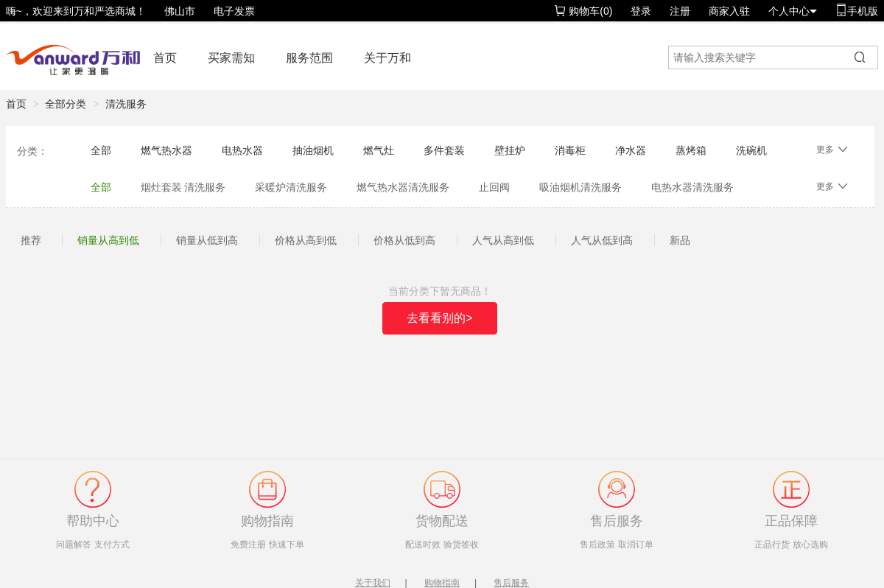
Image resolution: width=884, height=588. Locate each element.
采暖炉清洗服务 (291, 187)
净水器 (631, 150)
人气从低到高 (602, 240)
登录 (641, 11)
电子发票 (234, 11)
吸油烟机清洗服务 (580, 187)
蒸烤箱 (691, 150)
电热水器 (242, 150)
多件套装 (444, 150)
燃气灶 (379, 150)
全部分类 (66, 104)
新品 (680, 240)
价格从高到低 (306, 240)
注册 (680, 11)
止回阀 (494, 187)
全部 (101, 150)
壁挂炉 (510, 150)
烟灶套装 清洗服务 (183, 187)
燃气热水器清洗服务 (403, 187)
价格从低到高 (404, 240)
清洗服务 (126, 104)
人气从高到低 (503, 240)
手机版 (857, 11)
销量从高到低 (108, 240)
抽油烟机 (313, 150)
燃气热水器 (166, 150)
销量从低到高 (207, 240)
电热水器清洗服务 (692, 187)
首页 (165, 58)
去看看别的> (439, 318)
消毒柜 (570, 150)
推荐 (31, 240)
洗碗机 (751, 150)
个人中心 (793, 11)
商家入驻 (729, 11)
